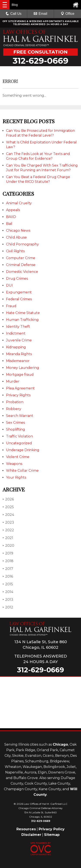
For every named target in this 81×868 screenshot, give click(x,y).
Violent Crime (18, 457)
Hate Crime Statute (23, 313)
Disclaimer (31, 835)
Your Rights (16, 477)
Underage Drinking (23, 450)
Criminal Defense (21, 265)
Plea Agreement (20, 388)
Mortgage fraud (20, 375)
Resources (26, 829)
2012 (8, 607)
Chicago (60, 744)
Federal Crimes (19, 299)
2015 (8, 584)
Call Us (14, 14)
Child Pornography (22, 244)
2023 (8, 522)
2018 (8, 561)
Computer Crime (21, 258)
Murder (13, 381)
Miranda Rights (19, 354)
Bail (9, 224)
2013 (8, 600)
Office (68, 14)
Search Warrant (20, 416)
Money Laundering (23, 368)
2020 (8, 546)
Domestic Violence (22, 272)
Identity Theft (18, 327)
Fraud (11, 306)
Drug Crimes (17, 279)
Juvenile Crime (19, 340)
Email (40, 14)
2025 (8, 507)
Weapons (14, 464)
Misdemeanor (18, 361)
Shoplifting (16, 429)
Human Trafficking (22, 320)
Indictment (16, 333)
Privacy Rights (18, 395)
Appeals (13, 210)
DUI (9, 285)
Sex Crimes (15, 423)
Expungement (19, 292)
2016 (8, 576)
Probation (15, 402)
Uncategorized (19, 443)
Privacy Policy (52, 829)
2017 (8, 569)
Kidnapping (16, 347)
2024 (8, 515)
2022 (8, 530)
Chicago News (18, 231)
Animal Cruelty (19, 203)
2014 (8, 592)
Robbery (14, 409)
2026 (8, 499)
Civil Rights (15, 251)
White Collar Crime (22, 471)
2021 (8, 538)
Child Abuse (16, 237)
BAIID (11, 217)
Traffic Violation (19, 436)
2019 (8, 553)
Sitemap (52, 835)
